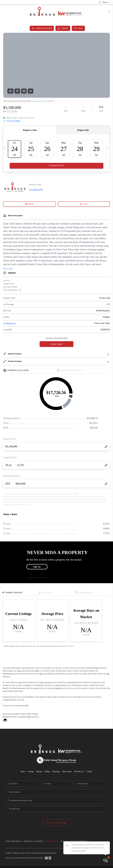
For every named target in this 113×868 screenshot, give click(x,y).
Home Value (67, 772)
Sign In (103, 2)
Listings (31, 772)
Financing (56, 772)
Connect (89, 772)
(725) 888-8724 (52, 841)
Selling (47, 772)
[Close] (107, 844)
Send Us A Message (57, 823)
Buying (39, 772)
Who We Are (79, 772)
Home (23, 772)
